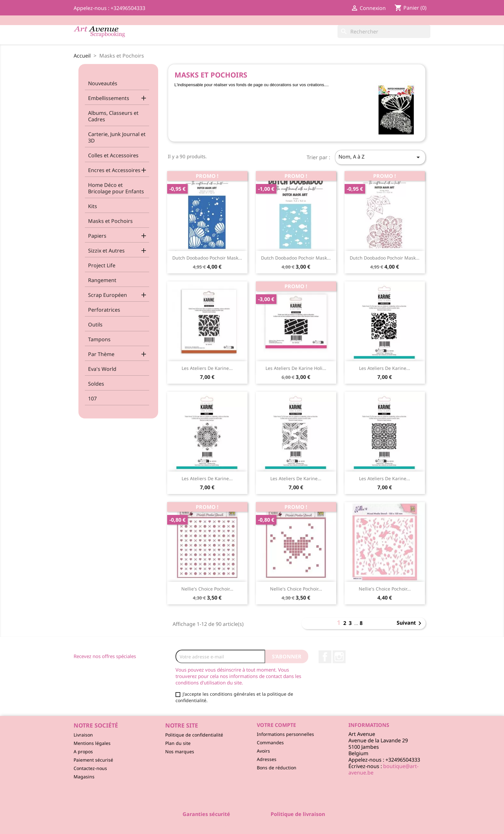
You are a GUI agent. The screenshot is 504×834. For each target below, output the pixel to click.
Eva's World (102, 369)
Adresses (267, 759)
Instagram (339, 657)
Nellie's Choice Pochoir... (207, 589)
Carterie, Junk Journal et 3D (117, 137)
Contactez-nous (90, 768)
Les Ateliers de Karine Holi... (296, 368)
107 (92, 399)
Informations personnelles (285, 734)
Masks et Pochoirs (110, 221)
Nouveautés (103, 83)
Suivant (410, 623)
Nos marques (180, 752)
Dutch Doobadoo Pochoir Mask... (207, 258)
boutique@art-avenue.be (383, 769)
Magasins (84, 777)
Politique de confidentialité (194, 735)
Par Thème (101, 354)
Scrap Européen (108, 295)
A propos (83, 752)
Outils (95, 325)
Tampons (99, 339)
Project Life (102, 265)
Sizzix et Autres (106, 251)
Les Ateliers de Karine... (207, 368)
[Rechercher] (384, 32)
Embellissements (109, 98)
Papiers (97, 236)
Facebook (325, 657)
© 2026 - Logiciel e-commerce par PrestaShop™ (252, 826)
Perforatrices (104, 310)
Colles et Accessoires (113, 155)
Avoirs (263, 751)
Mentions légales (92, 743)
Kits (93, 206)
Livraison (83, 735)
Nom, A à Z (380, 157)
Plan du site (178, 743)
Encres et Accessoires (114, 170)
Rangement (102, 280)
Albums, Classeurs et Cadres (113, 116)
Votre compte (276, 725)
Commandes (270, 742)
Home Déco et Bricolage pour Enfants (116, 188)
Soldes (96, 384)
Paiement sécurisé (93, 760)
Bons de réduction (277, 768)
